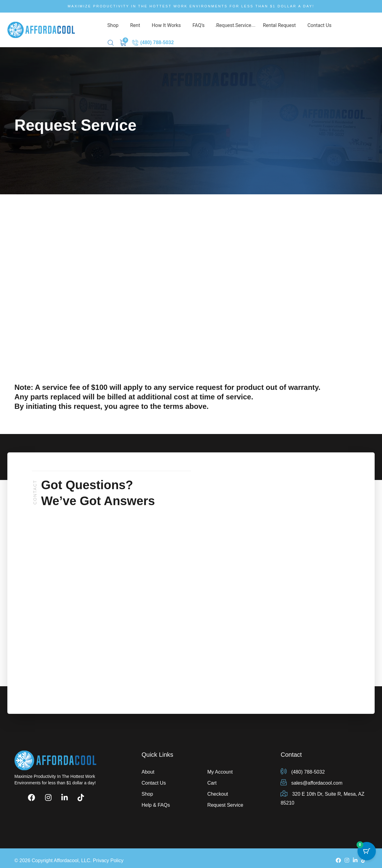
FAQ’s (180, 27)
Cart (212, 778)
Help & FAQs (156, 800)
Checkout (218, 789)
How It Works (154, 27)
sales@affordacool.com (311, 778)
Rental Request (250, 27)
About (148, 767)
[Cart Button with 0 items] (367, 853)
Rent (128, 27)
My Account (220, 767)
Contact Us (285, 27)
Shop (111, 27)
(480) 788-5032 (354, 27)
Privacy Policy (108, 856)
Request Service (210, 27)
